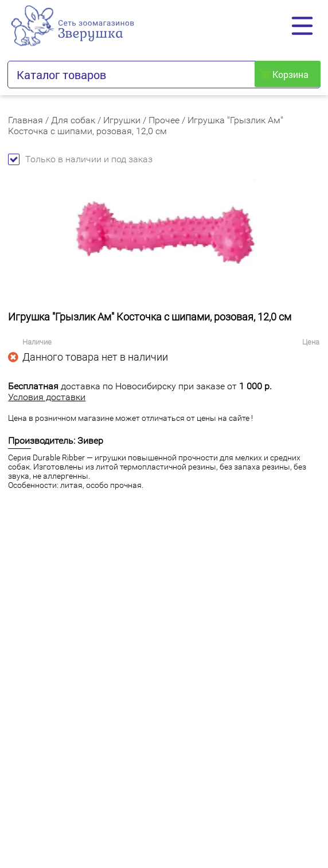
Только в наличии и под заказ (80, 159)
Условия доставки (47, 397)
